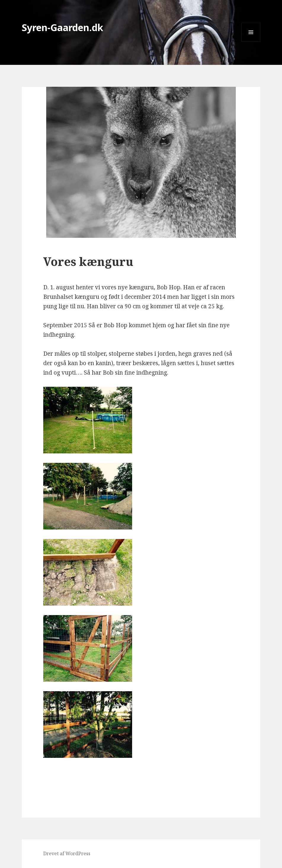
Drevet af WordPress (67, 853)
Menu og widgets (251, 42)
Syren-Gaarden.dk (63, 27)
